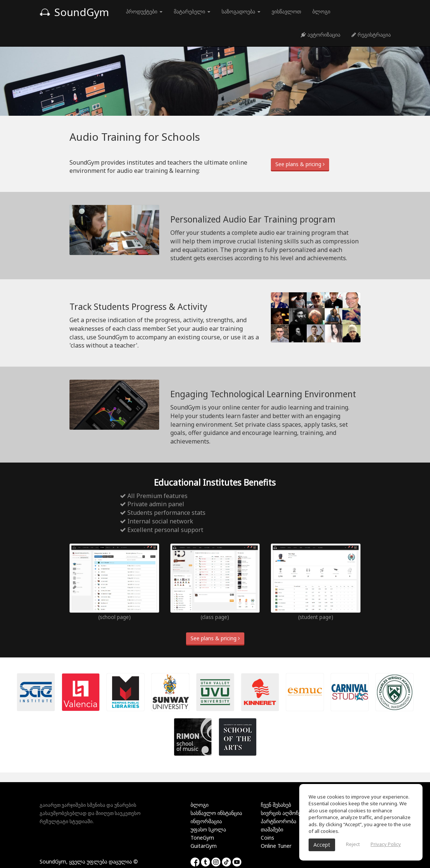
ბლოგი (321, 11)
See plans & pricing (300, 164)
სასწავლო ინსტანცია (216, 813)
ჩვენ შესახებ (276, 805)
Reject (353, 844)
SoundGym (74, 12)
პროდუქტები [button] (144, 11)
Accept (322, 845)
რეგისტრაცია (371, 35)
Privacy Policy (386, 844)
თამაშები (272, 829)
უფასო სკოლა (208, 829)
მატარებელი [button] (192, 11)
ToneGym (202, 838)
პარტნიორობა (279, 821)
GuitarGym (204, 846)
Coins (267, 838)
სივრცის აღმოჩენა (284, 813)
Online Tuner (276, 846)
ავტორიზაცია (321, 35)
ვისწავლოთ (286, 11)
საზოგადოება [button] (241, 11)
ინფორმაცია (206, 821)
